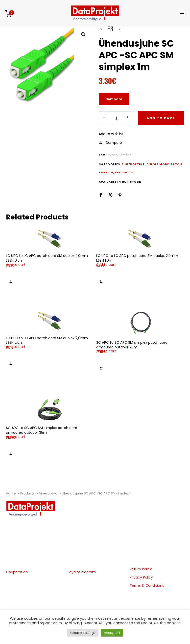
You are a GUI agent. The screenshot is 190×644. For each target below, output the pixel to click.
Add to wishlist (111, 134)
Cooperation (17, 572)
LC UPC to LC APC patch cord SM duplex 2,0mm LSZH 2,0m (47, 340)
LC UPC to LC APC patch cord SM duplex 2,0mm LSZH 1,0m (137, 258)
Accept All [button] (112, 633)
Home (11, 493)
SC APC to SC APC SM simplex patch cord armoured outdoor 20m (132, 345)
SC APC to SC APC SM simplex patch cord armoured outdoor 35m (42, 430)
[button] (83, 34)
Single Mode (158, 164)
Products (27, 493)
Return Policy (141, 569)
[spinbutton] (116, 118)
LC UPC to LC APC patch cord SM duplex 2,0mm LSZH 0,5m (47, 258)
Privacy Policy (141, 577)
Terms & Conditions (147, 585)
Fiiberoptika (48, 493)
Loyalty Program (82, 572)
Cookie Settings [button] (83, 633)
